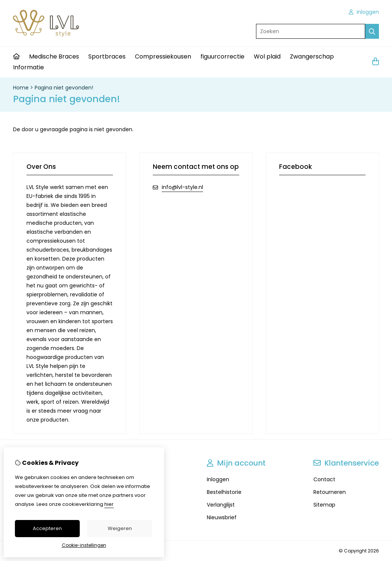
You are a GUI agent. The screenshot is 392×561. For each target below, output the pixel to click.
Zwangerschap (312, 56)
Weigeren (120, 528)
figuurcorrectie (222, 56)
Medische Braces (54, 56)
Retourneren (330, 492)
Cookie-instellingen (84, 545)
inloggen (364, 12)
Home (21, 88)
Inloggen (218, 479)
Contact (324, 479)
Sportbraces (107, 56)
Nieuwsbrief (222, 517)
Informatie (29, 67)
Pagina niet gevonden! (64, 88)
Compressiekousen (163, 56)
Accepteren (47, 528)
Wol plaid (267, 56)
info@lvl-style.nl (182, 187)
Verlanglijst (221, 505)
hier (109, 504)
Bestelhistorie (224, 492)
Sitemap (324, 505)
